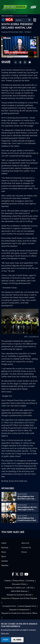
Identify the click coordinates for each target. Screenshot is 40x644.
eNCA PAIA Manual (19, 591)
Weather (5, 566)
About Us (25, 543)
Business (5, 548)
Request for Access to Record (19, 595)
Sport (4, 557)
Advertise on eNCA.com (15, 588)
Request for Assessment (19, 610)
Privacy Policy (18, 581)
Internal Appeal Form (27, 606)
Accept (6, 640)
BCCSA (31, 588)
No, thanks (17, 640)
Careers (7, 581)
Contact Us (26, 548)
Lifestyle (5, 561)
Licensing (30, 581)
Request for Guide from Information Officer (19, 613)
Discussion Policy (19, 584)
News (4, 552)
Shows (24, 552)
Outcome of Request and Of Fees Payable (19, 599)
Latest (4, 543)
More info (5, 634)
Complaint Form (9, 606)
